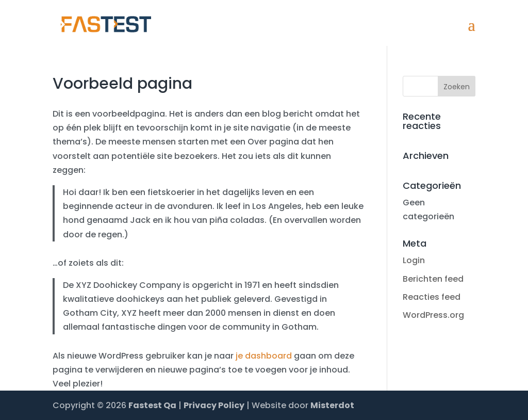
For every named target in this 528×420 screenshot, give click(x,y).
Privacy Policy (214, 405)
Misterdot (332, 405)
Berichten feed (433, 279)
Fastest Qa (152, 405)
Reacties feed (432, 297)
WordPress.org (433, 315)
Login (414, 260)
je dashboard (264, 356)
